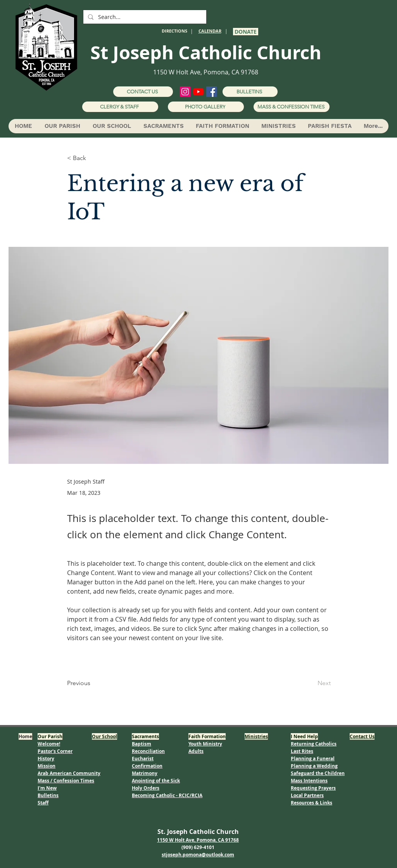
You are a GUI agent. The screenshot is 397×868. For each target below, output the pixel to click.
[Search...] (144, 17)
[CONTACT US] (143, 92)
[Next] (311, 683)
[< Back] (93, 158)
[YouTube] (198, 92)
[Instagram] (185, 92)
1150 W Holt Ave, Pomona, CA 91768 (206, 72)
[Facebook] (211, 92)
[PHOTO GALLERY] (206, 107)
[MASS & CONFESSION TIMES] (292, 107)
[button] (62, 126)
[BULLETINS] (250, 92)
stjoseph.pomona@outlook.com (198, 855)
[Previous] (93, 683)
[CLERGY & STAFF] (120, 107)
